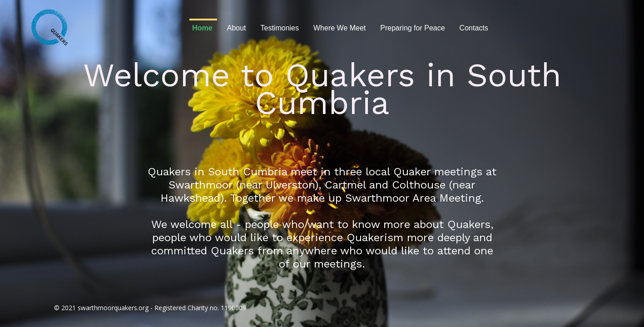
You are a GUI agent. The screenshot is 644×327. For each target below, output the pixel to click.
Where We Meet (339, 28)
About (237, 28)
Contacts (474, 28)
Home (202, 28)
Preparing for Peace (412, 28)
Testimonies (280, 28)
